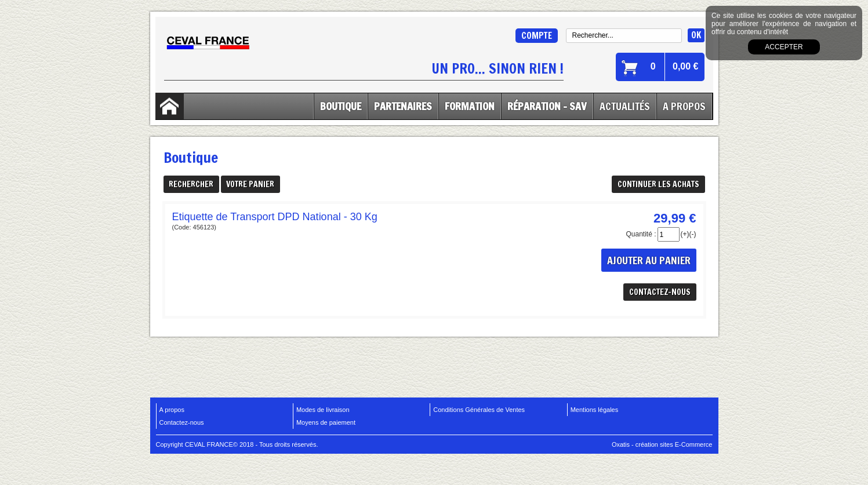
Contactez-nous (182, 422)
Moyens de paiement (326, 422)
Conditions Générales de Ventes (479, 410)
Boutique (341, 106)
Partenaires (403, 106)
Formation (470, 106)
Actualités (625, 106)
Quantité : (641, 234)
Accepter (784, 47)
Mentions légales (595, 410)
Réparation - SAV (547, 106)
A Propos (684, 106)
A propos (172, 410)
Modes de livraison (323, 410)
